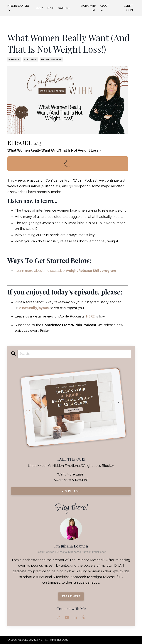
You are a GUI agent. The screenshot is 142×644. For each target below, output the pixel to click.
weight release (51, 59)
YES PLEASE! (71, 491)
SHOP (50, 8)
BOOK (40, 8)
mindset (14, 59)
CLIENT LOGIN (128, 8)
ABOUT (104, 8)
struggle (30, 59)
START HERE (71, 596)
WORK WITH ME (88, 8)
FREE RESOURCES (18, 8)
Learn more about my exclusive (66, 271)
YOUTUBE (64, 8)
